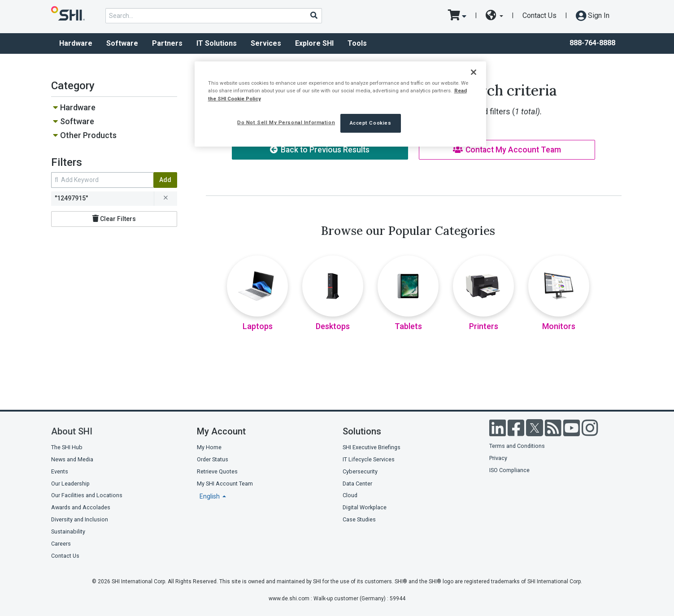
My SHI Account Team (225, 484)
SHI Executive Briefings (372, 447)
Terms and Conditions (517, 446)
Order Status (213, 459)
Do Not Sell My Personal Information (286, 122)
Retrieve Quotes (217, 471)
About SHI (72, 431)
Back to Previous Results (320, 150)
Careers (61, 544)
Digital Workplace (365, 507)
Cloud (350, 495)
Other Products (88, 135)
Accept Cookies (371, 123)
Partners (167, 43)
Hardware (76, 43)
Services (266, 43)
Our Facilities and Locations (87, 495)
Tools (357, 43)
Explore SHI (314, 43)
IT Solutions (217, 43)
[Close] (474, 72)
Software (122, 43)
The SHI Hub (67, 447)
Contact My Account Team (507, 150)
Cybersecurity (360, 471)
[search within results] (102, 180)
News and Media (72, 459)
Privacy (498, 458)
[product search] (214, 16)
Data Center (357, 484)
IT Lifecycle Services (369, 459)
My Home (209, 447)
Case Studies (359, 519)
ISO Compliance (509, 470)
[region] (340, 104)
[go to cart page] (457, 16)
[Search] (313, 15)
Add (165, 180)
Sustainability (68, 531)
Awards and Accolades (81, 507)
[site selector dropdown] (494, 16)
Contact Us (539, 15)
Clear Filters (114, 219)
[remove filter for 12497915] (165, 199)
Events (60, 471)
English (210, 496)
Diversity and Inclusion (80, 519)
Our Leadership (70, 484)
